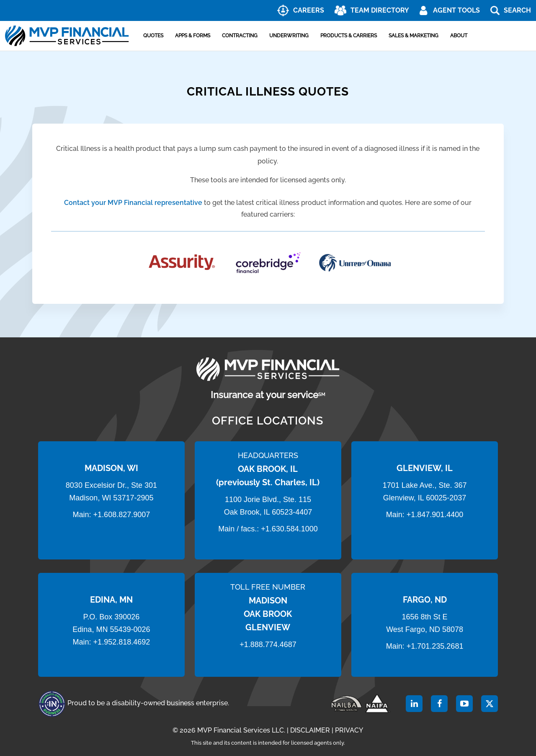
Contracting (240, 36)
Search (517, 10)
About (459, 36)
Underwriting (289, 36)
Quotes (153, 36)
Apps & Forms (193, 36)
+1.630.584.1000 (289, 529)
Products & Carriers (349, 36)
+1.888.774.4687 (268, 645)
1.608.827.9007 (124, 515)
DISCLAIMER (310, 730)
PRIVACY (349, 730)
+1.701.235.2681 (435, 646)
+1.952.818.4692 (122, 642)
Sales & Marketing (414, 36)
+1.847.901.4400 (434, 515)
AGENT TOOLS (456, 10)
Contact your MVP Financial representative (133, 203)
